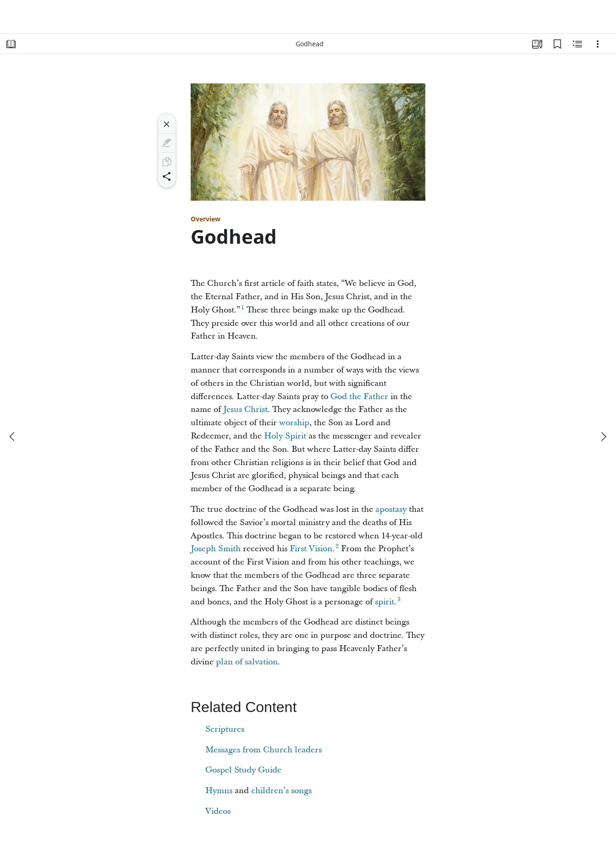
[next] (603, 437)
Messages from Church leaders (264, 750)
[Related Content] (577, 44)
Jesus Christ (245, 409)
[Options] (598, 44)
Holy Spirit (285, 436)
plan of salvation (247, 662)
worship (294, 423)
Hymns (219, 791)
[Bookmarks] (557, 44)
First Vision (311, 549)
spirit (385, 602)
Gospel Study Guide (243, 770)
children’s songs (281, 791)
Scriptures (225, 729)
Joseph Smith (216, 549)
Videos (218, 811)
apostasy (391, 509)
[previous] (13, 437)
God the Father (359, 397)
